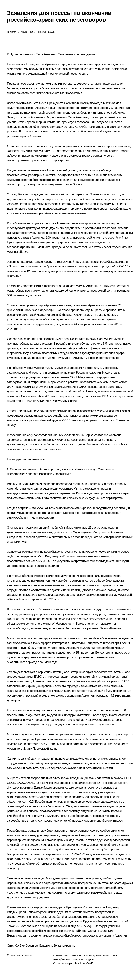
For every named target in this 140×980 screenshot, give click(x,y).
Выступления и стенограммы (103, 956)
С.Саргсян (14, 469)
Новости (83, 956)
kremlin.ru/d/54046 (84, 963)
